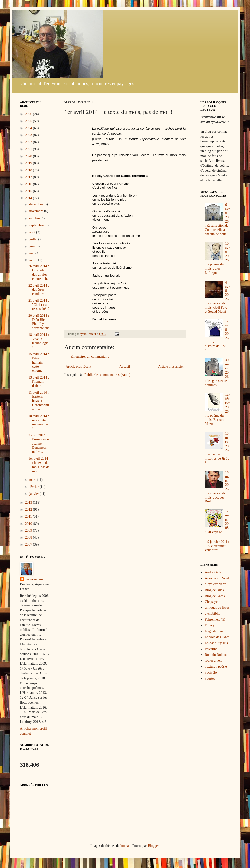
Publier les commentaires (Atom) (107, 375)
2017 (29, 177)
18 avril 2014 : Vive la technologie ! (39, 341)
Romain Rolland (216, 655)
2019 (29, 163)
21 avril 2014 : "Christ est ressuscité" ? (39, 305)
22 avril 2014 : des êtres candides (39, 290)
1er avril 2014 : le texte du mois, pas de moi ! (39, 465)
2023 (29, 135)
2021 (29, 149)
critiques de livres (217, 608)
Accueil (125, 366)
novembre (37, 211)
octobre (35, 218)
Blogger (153, 846)
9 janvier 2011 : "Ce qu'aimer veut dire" (217, 546)
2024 (29, 128)
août (33, 232)
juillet (34, 239)
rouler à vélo (214, 661)
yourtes (210, 678)
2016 (29, 184)
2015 (29, 191)
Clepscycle (212, 602)
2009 (29, 531)
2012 (29, 510)
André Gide (213, 572)
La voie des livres (217, 637)
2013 (29, 503)
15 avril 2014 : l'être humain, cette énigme (39, 362)
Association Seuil (217, 578)
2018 (29, 170)
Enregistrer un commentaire (90, 356)
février (34, 487)
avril (33, 260)
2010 (29, 524)
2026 (29, 114)
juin (32, 246)
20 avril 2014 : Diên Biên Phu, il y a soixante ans (39, 322)
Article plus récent (78, 366)
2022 (29, 142)
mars (33, 480)
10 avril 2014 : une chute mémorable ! (39, 422)
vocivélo (211, 672)
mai (32, 253)
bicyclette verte (216, 584)
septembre (37, 225)
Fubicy (210, 625)
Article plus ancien (171, 366)
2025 (29, 121)
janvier (34, 494)
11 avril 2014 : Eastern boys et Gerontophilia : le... (39, 401)
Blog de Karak (215, 596)
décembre (36, 204)
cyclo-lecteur (34, 579)
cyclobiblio (213, 614)
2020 (29, 156)
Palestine (211, 649)
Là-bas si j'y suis (216, 643)
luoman (125, 846)
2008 (29, 538)
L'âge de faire (214, 631)
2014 (29, 198)
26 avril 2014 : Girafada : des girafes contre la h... (39, 272)
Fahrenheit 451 (215, 619)
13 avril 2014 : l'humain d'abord (39, 382)
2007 (29, 544)
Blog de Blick (215, 590)
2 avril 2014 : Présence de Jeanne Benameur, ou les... (38, 444)
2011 (29, 516)
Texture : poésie (216, 667)
